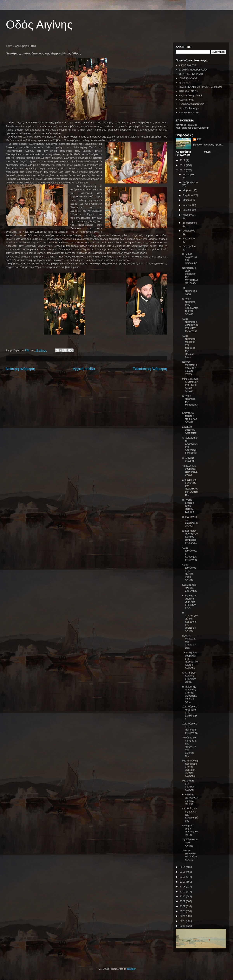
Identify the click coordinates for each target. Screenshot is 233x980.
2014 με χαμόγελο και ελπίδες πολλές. (190, 855)
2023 (183, 911)
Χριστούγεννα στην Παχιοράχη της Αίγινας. (190, 728)
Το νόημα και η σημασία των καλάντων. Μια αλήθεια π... (189, 747)
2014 (183, 867)
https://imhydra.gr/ (189, 108)
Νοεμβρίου (189, 239)
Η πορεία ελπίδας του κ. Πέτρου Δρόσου (188, 506)
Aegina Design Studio (191, 95)
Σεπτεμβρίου (190, 223)
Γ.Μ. (199, 139)
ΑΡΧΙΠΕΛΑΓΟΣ (188, 65)
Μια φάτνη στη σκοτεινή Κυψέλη (188, 785)
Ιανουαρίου (189, 174)
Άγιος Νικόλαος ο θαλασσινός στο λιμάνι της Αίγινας (190, 325)
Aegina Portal (186, 100)
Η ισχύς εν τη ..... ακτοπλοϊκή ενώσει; (190, 521)
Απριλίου (188, 195)
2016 (183, 877)
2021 (183, 901)
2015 (183, 872)
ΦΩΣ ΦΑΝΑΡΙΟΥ (188, 91)
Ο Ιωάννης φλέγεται (188, 459)
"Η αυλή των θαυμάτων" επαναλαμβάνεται (190, 470)
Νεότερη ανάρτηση (20, 369)
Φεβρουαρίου (190, 182)
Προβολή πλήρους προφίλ (208, 145)
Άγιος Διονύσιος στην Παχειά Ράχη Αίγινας (189, 572)
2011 (183, 160)
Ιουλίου (187, 210)
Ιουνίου (187, 205)
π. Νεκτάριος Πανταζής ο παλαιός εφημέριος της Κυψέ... (190, 537)
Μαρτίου (188, 190)
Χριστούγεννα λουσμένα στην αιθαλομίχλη (190, 713)
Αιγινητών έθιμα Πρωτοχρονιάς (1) (190, 830)
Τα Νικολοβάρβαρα (189, 291)
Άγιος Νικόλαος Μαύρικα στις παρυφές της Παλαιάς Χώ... (189, 346)
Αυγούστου (189, 215)
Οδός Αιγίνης (39, 25)
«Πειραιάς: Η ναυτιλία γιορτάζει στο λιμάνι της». (189, 602)
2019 (183, 892)
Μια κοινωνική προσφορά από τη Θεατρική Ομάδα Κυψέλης (190, 768)
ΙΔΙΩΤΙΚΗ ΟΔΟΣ (188, 78)
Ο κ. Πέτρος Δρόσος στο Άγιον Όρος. (189, 677)
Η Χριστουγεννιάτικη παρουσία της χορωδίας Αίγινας (190, 622)
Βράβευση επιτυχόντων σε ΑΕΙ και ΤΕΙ (190, 799)
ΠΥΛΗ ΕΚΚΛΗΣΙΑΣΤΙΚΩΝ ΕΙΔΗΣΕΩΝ (200, 87)
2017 (183, 882)
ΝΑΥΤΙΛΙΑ (184, 83)
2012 (183, 165)
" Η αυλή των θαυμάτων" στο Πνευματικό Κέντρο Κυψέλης (190, 660)
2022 (183, 906)
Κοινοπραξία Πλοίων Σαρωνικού (190, 588)
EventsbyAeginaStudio (192, 104)
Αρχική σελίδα (84, 369)
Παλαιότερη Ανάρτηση (150, 369)
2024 (183, 916)
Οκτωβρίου (189, 231)
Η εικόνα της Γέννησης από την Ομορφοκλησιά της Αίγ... (189, 694)
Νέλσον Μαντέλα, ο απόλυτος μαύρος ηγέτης (190, 368)
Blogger (131, 969)
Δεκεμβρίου (189, 247)
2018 (183, 887)
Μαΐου (187, 200)
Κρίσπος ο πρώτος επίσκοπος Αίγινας (189, 417)
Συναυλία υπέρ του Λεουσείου (189, 430)
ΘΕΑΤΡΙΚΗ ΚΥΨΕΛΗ (191, 74)
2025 (183, 921)
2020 (183, 896)
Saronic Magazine (189, 112)
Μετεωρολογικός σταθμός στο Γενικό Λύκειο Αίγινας (190, 385)
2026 (183, 926)
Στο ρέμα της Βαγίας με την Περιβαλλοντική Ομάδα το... (190, 487)
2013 (183, 170)
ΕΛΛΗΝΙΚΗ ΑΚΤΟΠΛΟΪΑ (193, 70)
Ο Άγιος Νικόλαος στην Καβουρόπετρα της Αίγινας (190, 306)
